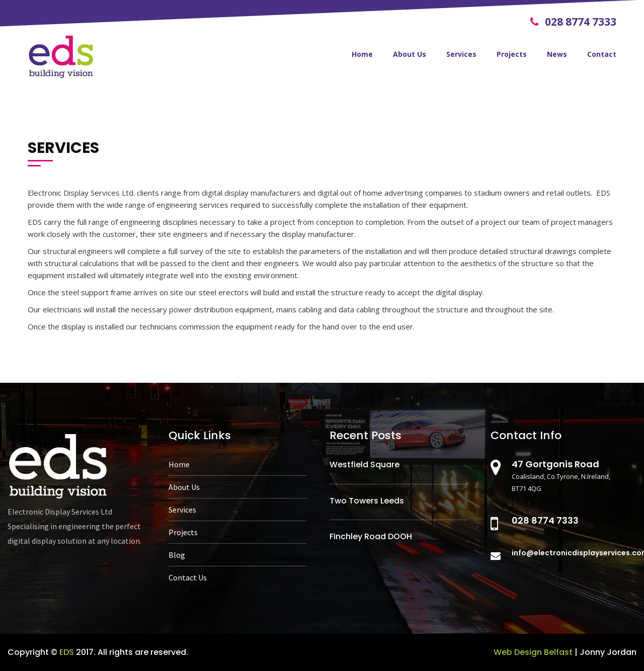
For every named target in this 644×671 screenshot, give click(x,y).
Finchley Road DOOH (371, 536)
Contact (602, 54)
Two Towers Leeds (367, 501)
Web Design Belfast (533, 652)
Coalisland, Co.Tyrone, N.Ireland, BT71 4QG (570, 476)
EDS (67, 652)
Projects (512, 54)
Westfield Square (365, 465)
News (557, 54)
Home (362, 54)
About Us (410, 54)
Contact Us (188, 577)
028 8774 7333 (573, 22)
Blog (177, 555)
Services (461, 54)
